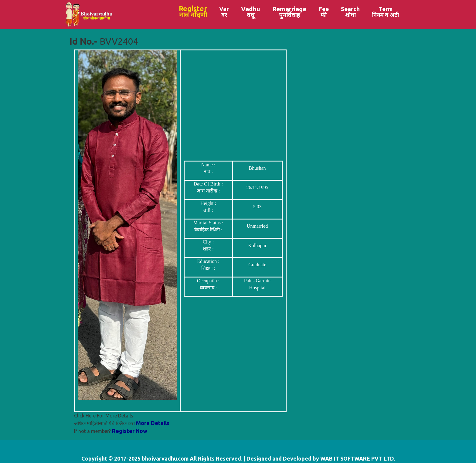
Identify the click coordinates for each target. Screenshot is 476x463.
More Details (153, 423)
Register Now (130, 431)
